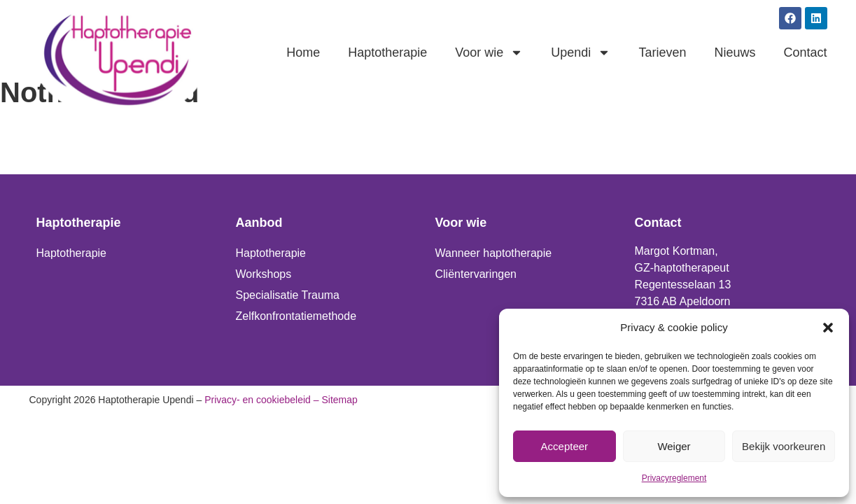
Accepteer (565, 446)
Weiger (674, 446)
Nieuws (735, 52)
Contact (805, 52)
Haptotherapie (387, 52)
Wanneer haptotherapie (494, 253)
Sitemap (339, 400)
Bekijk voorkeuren (784, 446)
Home (303, 52)
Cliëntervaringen (476, 274)
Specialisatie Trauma (288, 295)
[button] (828, 328)
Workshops (264, 274)
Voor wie (489, 52)
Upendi (581, 52)
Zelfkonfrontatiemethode (296, 316)
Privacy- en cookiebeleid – (261, 400)
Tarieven (662, 52)
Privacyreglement (674, 478)
